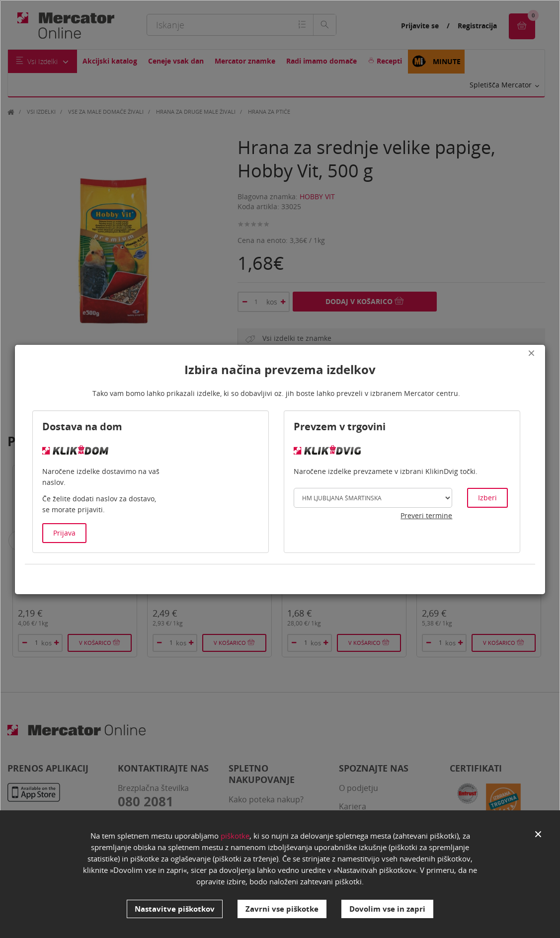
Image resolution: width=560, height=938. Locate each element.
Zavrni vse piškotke (282, 909)
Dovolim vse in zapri (387, 909)
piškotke (235, 836)
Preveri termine (426, 515)
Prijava (64, 533)
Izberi (487, 498)
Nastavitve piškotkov (175, 909)
